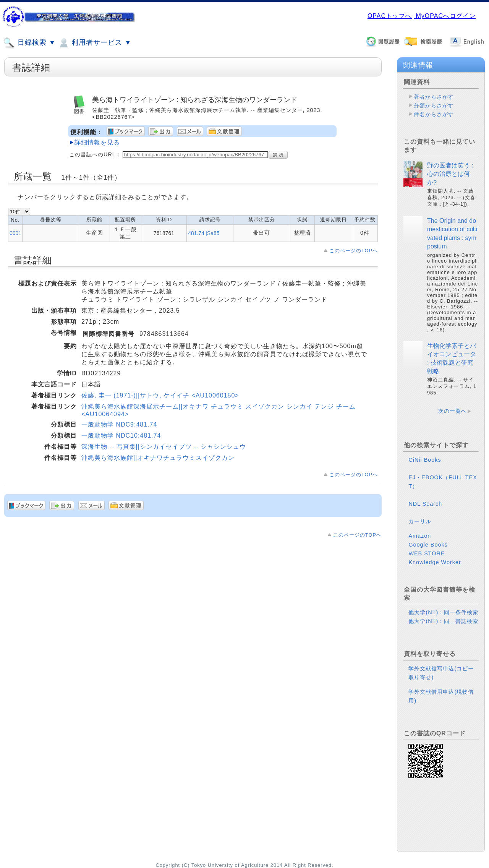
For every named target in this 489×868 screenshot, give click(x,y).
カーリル (420, 521)
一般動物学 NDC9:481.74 (119, 424)
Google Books (428, 545)
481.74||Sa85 (204, 233)
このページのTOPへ (354, 251)
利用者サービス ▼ (95, 43)
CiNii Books (425, 460)
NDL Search (425, 504)
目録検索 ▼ (29, 43)
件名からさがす (434, 114)
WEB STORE (427, 553)
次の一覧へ (453, 411)
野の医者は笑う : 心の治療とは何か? (450, 174)
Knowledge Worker (435, 562)
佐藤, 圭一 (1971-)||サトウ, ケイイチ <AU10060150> (160, 395)
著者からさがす (434, 97)
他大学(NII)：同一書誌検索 (443, 621)
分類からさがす (434, 105)
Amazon (420, 536)
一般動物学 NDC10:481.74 (121, 436)
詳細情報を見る (97, 142)
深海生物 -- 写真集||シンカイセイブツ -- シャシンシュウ (164, 447)
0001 (15, 233)
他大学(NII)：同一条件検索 (443, 612)
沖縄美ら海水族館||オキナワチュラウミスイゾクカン (158, 458)
